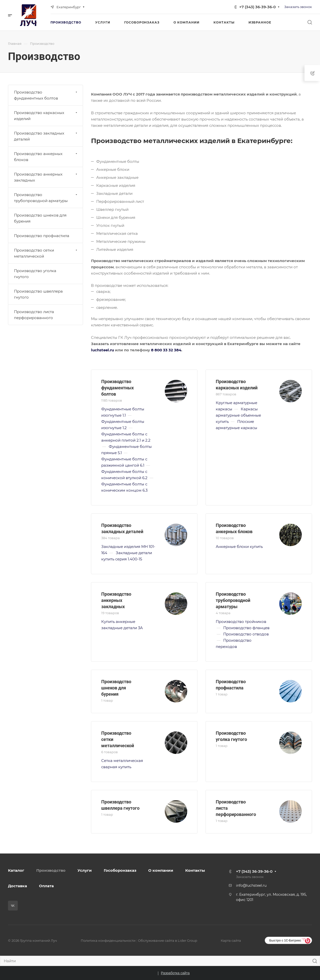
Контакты (195, 870)
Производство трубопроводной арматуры (233, 600)
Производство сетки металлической (46, 253)
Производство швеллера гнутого (38, 294)
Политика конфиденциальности (108, 940)
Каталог (16, 870)
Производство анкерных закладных (116, 600)
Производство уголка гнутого (35, 274)
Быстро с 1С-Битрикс (285, 940)
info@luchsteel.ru (251, 885)
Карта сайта (231, 940)
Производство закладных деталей (46, 136)
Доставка (17, 886)
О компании (161, 870)
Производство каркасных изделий (46, 116)
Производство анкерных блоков (46, 157)
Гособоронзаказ (120, 870)
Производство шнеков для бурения (116, 688)
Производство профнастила (42, 236)
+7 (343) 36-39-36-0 (257, 7)
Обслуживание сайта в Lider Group (168, 940)
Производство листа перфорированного (34, 315)
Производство (51, 870)
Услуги (85, 870)
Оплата (46, 886)
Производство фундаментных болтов (117, 388)
